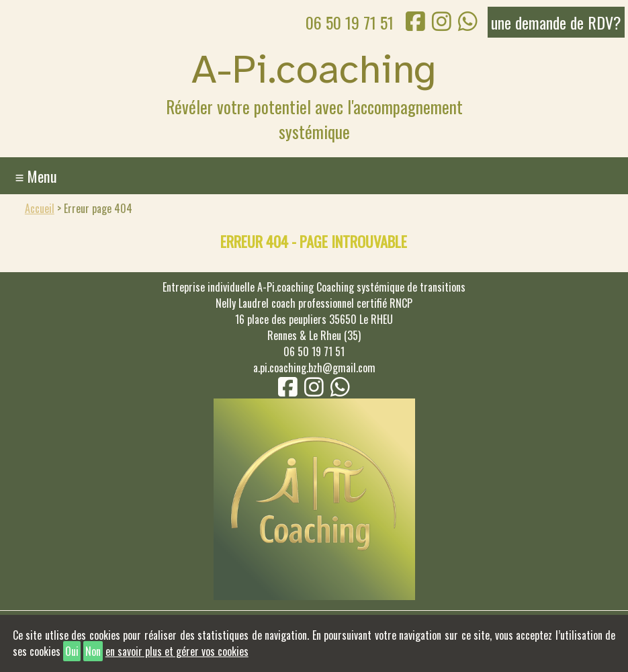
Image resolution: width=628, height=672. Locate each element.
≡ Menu (36, 176)
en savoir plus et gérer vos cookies (177, 651)
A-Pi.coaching (314, 69)
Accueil (40, 208)
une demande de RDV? (556, 22)
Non (93, 651)
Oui (72, 651)
